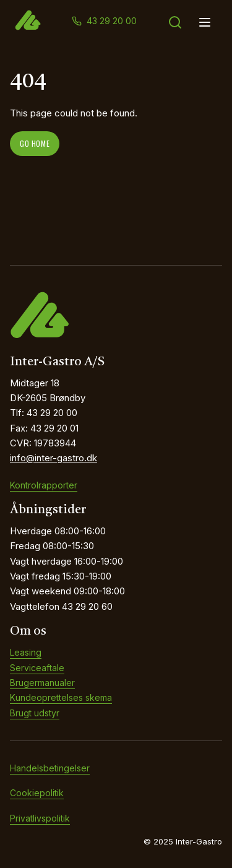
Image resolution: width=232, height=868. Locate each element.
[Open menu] (205, 22)
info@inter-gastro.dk (54, 458)
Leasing (26, 652)
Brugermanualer (42, 683)
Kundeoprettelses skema (61, 697)
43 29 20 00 (112, 21)
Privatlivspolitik (40, 818)
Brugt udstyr (35, 713)
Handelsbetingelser (50, 768)
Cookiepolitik (37, 793)
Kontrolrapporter (44, 485)
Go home (35, 143)
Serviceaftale (37, 668)
